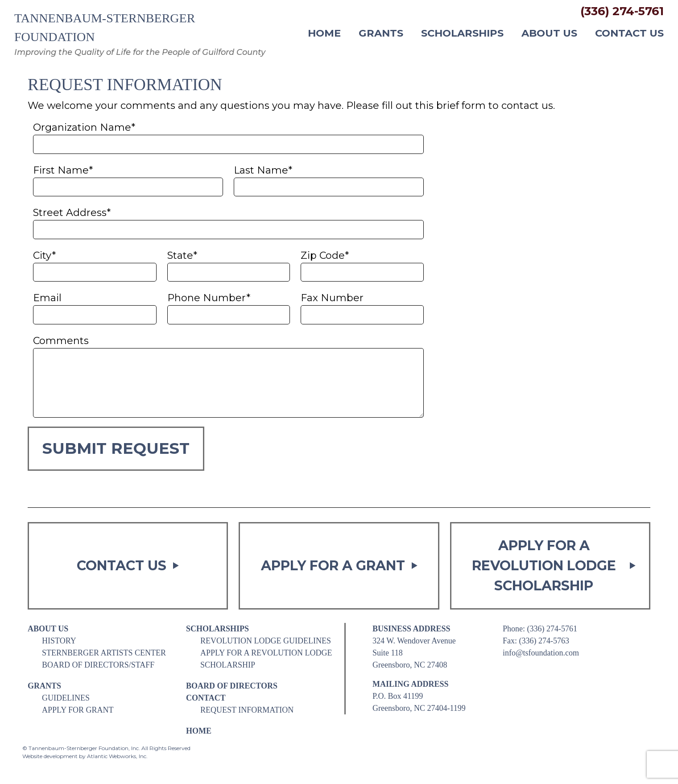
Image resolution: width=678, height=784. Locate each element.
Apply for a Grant (339, 566)
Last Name (263, 170)
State (182, 255)
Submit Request (116, 448)
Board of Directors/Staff (98, 665)
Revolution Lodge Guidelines (266, 641)
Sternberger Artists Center (104, 653)
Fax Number (332, 298)
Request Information (247, 710)
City (44, 255)
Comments (61, 341)
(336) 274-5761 (622, 11)
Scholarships (462, 34)
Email (47, 298)
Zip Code (325, 255)
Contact (206, 698)
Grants (381, 34)
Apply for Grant (78, 710)
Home (324, 34)
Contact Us (629, 34)
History (59, 641)
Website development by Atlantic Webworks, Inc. (85, 756)
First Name (63, 170)
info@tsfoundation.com (541, 653)
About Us (549, 34)
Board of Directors (232, 686)
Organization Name (84, 127)
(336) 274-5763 (544, 641)
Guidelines (66, 698)
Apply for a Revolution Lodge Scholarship (554, 566)
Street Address (72, 213)
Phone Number (209, 298)
